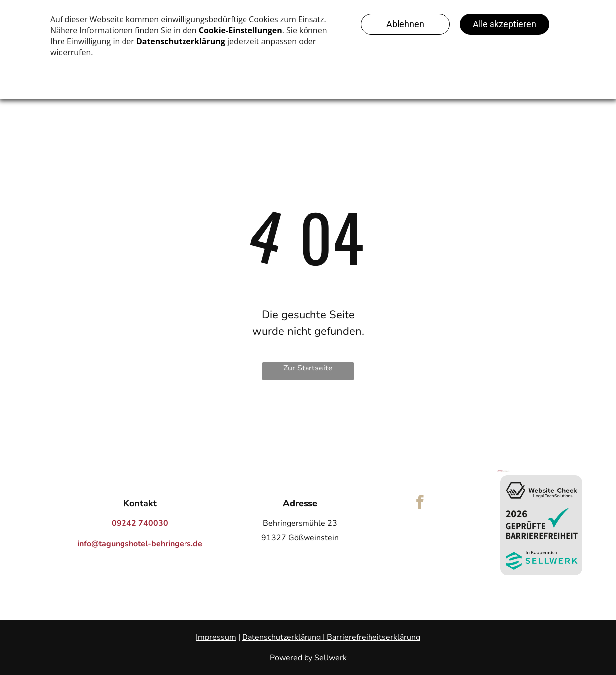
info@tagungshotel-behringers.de (140, 544)
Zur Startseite (308, 368)
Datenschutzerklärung (281, 637)
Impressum (216, 637)
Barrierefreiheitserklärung (373, 637)
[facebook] (420, 504)
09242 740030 (140, 523)
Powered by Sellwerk (308, 658)
